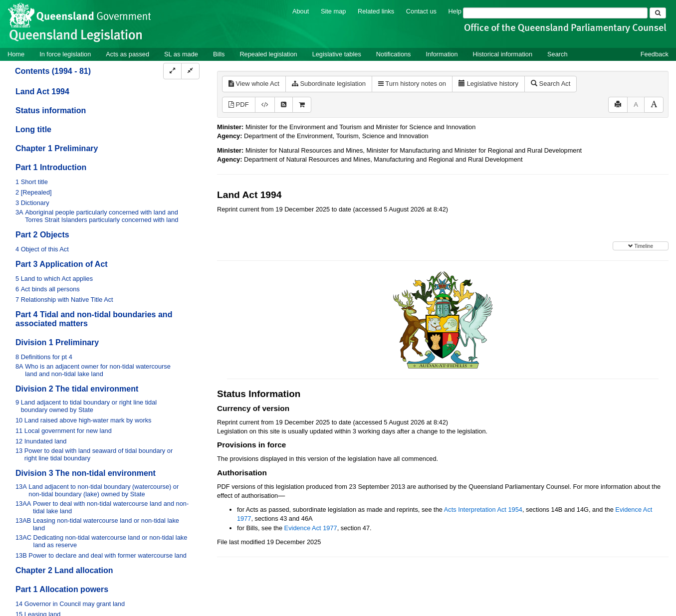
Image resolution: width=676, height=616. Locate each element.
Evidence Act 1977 (311, 528)
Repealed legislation (268, 54)
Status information (51, 110)
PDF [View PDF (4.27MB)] (239, 104)
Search (558, 54)
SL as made (181, 54)
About (301, 11)
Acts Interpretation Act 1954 (483, 510)
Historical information (503, 54)
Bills (219, 54)
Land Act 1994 (42, 92)
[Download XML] (265, 105)
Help (455, 11)
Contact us (421, 11)
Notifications (394, 54)
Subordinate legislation (329, 84)
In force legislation (65, 54)
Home (16, 54)
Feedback (655, 54)
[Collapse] (190, 71)
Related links (376, 11)
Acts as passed (127, 54)
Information (442, 54)
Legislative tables (337, 54)
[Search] (555, 13)
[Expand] (172, 71)
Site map (334, 11)
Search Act (551, 84)
